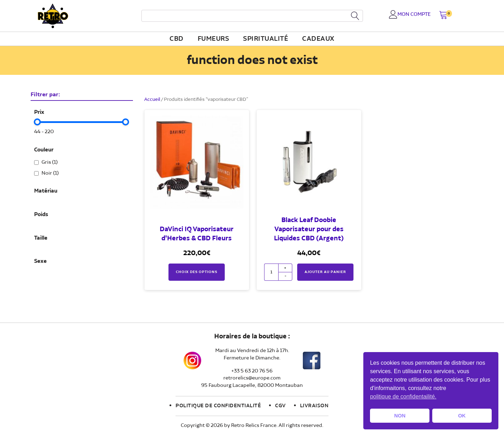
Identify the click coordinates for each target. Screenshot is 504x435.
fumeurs (213, 39)
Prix (39, 112)
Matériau (46, 191)
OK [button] (462, 416)
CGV (280, 406)
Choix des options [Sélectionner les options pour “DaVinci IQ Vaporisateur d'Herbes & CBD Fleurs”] (197, 272)
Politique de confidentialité (218, 406)
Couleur (44, 150)
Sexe (40, 261)
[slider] (38, 122)
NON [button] (400, 416)
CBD (177, 39)
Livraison (314, 406)
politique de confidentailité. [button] (403, 397)
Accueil (152, 99)
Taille (41, 238)
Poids (41, 215)
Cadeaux (318, 39)
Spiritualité (266, 39)
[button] (443, 16)
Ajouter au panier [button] (325, 272)
